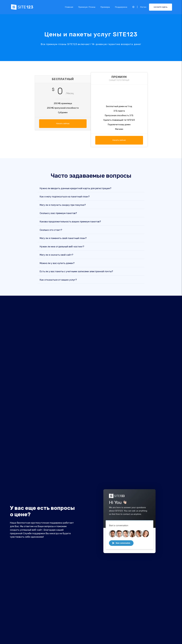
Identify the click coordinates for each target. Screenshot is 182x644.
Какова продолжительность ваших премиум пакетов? (70, 222)
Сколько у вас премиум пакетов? (58, 213)
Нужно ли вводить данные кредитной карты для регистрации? (76, 188)
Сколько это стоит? (51, 230)
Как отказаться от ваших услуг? (58, 280)
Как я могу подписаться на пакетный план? (65, 197)
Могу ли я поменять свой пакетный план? (63, 238)
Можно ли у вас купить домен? (57, 263)
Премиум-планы (87, 7)
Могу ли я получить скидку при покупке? (63, 205)
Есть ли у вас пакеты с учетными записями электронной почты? (76, 272)
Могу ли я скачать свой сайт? (56, 255)
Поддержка (121, 7)
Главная (69, 7)
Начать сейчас (63, 124)
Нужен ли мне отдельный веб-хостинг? (62, 247)
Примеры (105, 7)
